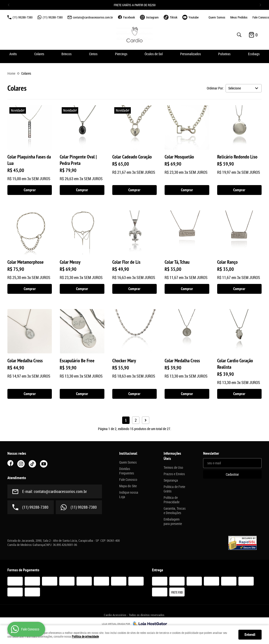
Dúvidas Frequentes (127, 471)
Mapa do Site (128, 486)
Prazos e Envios (174, 474)
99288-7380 (23, 17)
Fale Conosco (261, 17)
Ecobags (254, 54)
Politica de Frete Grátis (174, 489)
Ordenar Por (215, 88)
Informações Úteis (172, 456)
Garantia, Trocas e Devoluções (175, 511)
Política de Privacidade (172, 500)
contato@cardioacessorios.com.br (93, 17)
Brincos (67, 54)
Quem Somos (217, 17)
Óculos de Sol (154, 54)
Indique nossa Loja (129, 495)
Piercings (121, 54)
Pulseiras (224, 54)
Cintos (93, 54)
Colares (39, 54)
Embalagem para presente (173, 522)
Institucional (128, 453)
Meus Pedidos (239, 17)
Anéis (13, 54)
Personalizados (191, 54)
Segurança (171, 480)
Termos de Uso (173, 468)
